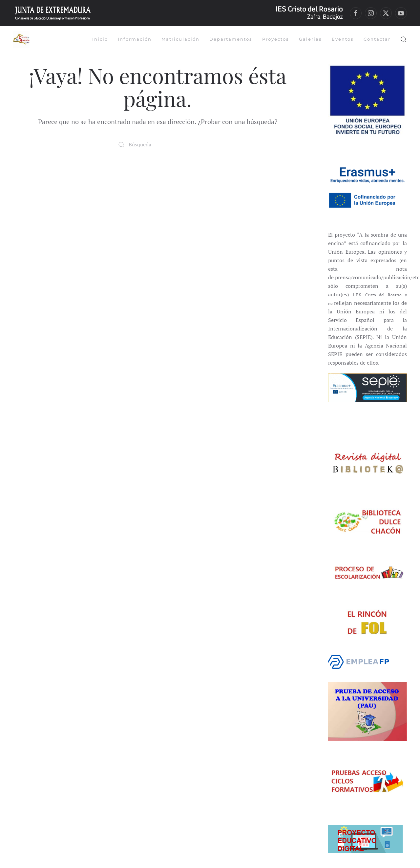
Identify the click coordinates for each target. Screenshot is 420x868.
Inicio (100, 39)
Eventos (343, 39)
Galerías (310, 39)
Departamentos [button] (231, 39)
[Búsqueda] (157, 145)
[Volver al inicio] (22, 39)
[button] (404, 39)
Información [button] (135, 39)
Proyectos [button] (276, 39)
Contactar (377, 39)
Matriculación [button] (180, 39)
